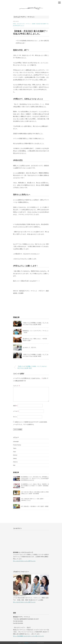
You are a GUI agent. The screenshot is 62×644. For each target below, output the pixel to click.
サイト (15, 417)
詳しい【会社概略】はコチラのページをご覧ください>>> (29, 636)
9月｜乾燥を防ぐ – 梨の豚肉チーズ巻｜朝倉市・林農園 (35, 506)
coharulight (16, 442)
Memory (15, 455)
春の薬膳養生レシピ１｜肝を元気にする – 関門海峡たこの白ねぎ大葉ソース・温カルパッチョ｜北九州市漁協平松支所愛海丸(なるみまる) (35, 478)
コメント (17, 386)
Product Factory (17, 445)
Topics (15, 448)
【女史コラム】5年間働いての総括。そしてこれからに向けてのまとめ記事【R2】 (32, 367)
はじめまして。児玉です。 (30, 347)
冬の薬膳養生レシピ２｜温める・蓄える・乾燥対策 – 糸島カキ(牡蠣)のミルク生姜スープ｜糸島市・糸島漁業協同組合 (35, 486)
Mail (14, 465)
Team (15, 452)
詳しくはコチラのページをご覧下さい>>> (24, 561)
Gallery (15, 458)
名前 (15, 406)
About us (15, 462)
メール (16, 411)
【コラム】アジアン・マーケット (24, 17)
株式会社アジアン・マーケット (31, 643)
